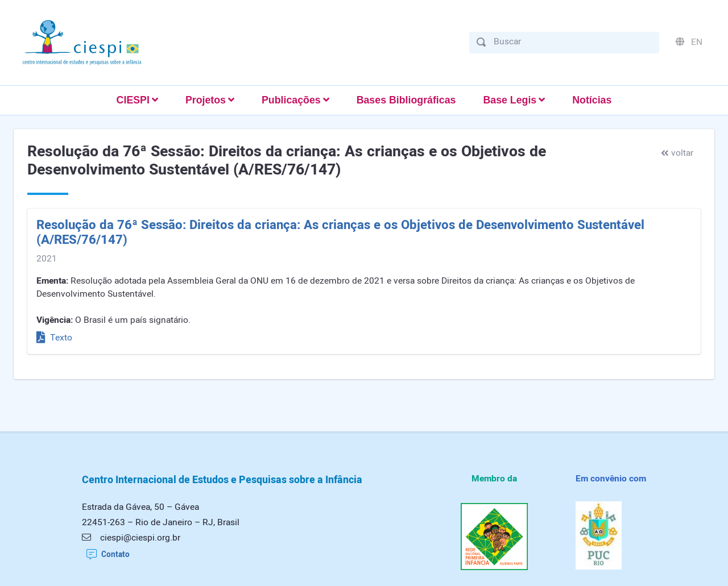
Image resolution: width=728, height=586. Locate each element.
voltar (677, 153)
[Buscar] (573, 42)
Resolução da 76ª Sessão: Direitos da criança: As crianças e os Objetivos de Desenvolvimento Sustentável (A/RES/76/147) (340, 233)
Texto (54, 338)
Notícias (592, 100)
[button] (137, 100)
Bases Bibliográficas (406, 100)
